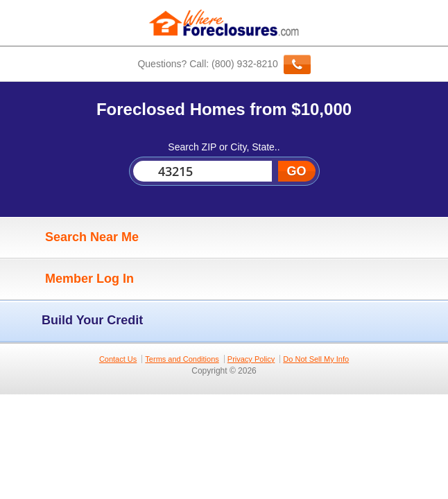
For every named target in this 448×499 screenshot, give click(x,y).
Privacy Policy (251, 359)
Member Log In (70, 279)
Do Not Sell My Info (316, 359)
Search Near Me (73, 238)
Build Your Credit (75, 321)
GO (296, 171)
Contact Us (118, 359)
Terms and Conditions (182, 359)
